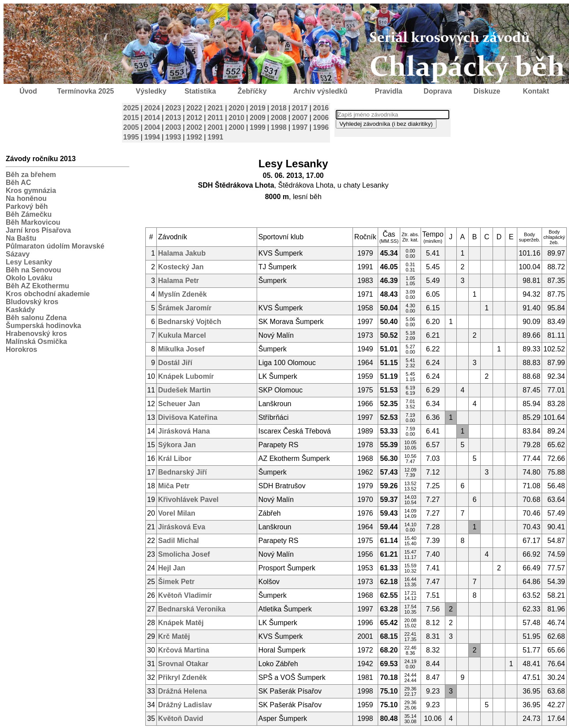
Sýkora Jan (177, 445)
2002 (194, 127)
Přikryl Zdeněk (182, 677)
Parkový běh (27, 206)
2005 (131, 127)
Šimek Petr (176, 582)
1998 (279, 127)
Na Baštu (21, 238)
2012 (194, 118)
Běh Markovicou (33, 222)
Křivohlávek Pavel (188, 500)
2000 (237, 127)
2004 (152, 127)
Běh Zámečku (29, 214)
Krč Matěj (174, 636)
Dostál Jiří (175, 363)
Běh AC (18, 183)
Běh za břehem (31, 175)
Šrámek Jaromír (185, 308)
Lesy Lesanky (29, 262)
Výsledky (151, 91)
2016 (321, 108)
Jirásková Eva (182, 527)
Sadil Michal (178, 541)
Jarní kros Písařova (38, 230)
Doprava (438, 91)
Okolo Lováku (29, 278)
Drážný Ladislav (185, 705)
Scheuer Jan (179, 404)
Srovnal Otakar (183, 664)
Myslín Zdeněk (182, 294)
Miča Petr (174, 486)
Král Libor (175, 458)
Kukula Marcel (182, 335)
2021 (216, 108)
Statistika (200, 91)
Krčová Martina (184, 650)
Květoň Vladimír (185, 595)
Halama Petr (179, 281)
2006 (321, 118)
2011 (216, 118)
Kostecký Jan (181, 267)
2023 (173, 108)
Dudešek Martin (184, 390)
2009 (258, 118)
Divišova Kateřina (188, 417)
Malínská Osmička (36, 341)
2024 (152, 108)
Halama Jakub (182, 253)
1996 (321, 127)
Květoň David (181, 719)
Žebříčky (252, 91)
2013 (173, 118)
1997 (300, 127)
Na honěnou (26, 198)
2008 (279, 118)
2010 (237, 118)
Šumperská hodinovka (44, 326)
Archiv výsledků (321, 91)
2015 (131, 118)
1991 (216, 137)
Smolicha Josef (184, 554)
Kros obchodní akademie (48, 294)
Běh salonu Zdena (36, 318)
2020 (237, 108)
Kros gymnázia (31, 190)
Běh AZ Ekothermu (37, 286)
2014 (152, 118)
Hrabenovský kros (36, 334)
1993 (173, 137)
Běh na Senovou (33, 270)
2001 (216, 127)
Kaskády (20, 310)
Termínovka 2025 (85, 91)
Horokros (21, 349)
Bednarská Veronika (192, 609)
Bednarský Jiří (182, 472)
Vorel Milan (177, 513)
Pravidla (388, 91)
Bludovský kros (32, 302)
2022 (194, 108)
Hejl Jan (172, 568)
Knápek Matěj (181, 623)
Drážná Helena (182, 691)
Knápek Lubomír (186, 376)
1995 (131, 137)
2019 (258, 108)
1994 (152, 137)
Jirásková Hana (184, 431)
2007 (300, 118)
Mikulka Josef (181, 349)
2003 (173, 127)
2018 (279, 108)
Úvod (28, 91)
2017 (300, 108)
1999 (258, 127)
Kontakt (536, 91)
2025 (131, 108)
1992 (194, 137)
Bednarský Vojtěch (190, 322)
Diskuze (487, 91)
